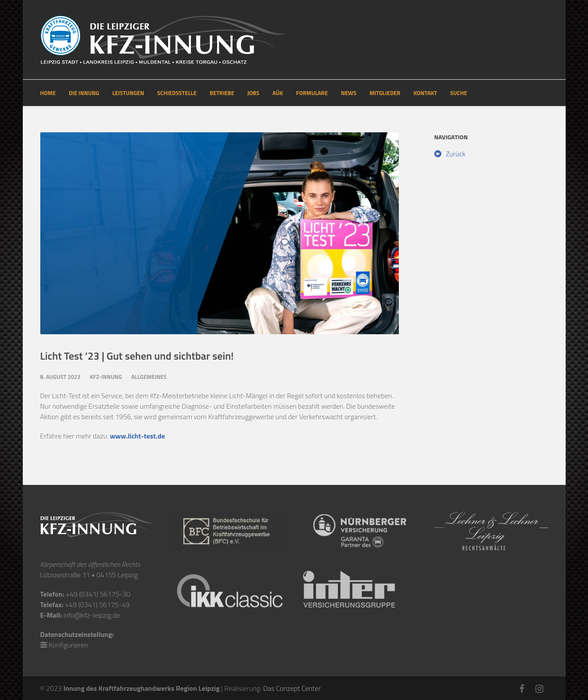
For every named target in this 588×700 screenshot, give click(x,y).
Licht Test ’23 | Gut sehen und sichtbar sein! (137, 356)
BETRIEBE (222, 93)
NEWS (349, 93)
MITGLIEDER (385, 93)
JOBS (253, 93)
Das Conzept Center (292, 688)
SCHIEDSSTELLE (177, 93)
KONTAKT (425, 93)
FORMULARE (312, 93)
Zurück (450, 154)
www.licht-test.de (137, 436)
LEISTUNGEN (128, 93)
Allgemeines (149, 377)
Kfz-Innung (106, 377)
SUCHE (459, 93)
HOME (48, 93)
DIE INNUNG (84, 93)
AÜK (278, 93)
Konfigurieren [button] (68, 645)
